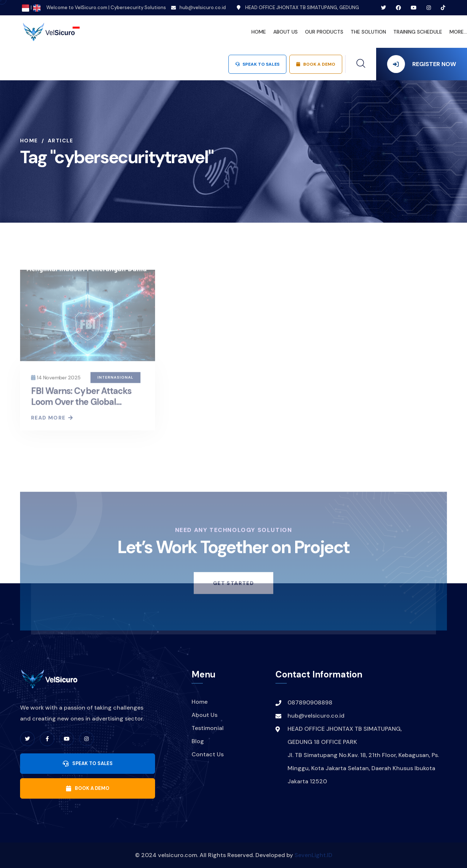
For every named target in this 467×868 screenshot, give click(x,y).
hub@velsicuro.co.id (203, 7)
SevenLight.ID (313, 855)
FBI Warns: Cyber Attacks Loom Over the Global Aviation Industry (81, 405)
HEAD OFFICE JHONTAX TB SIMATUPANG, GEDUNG (298, 7)
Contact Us (208, 754)
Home (29, 141)
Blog (198, 741)
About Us (204, 715)
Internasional (115, 381)
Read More (52, 421)
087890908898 (310, 702)
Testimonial (208, 728)
